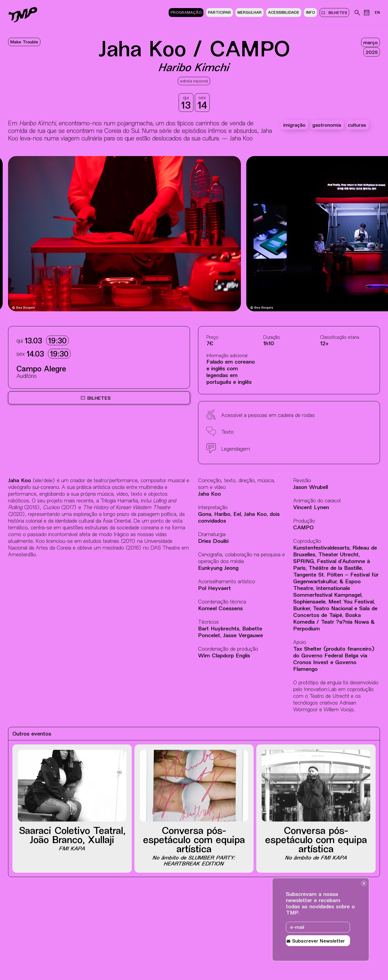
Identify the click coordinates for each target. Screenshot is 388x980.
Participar (219, 13)
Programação (186, 13)
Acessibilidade (284, 13)
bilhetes (337, 13)
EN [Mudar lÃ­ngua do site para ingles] (377, 13)
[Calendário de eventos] (367, 13)
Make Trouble (24, 42)
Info (310, 13)
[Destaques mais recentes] (39, 234)
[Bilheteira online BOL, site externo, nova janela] (99, 398)
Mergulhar (250, 13)
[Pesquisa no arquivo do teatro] (357, 13)
